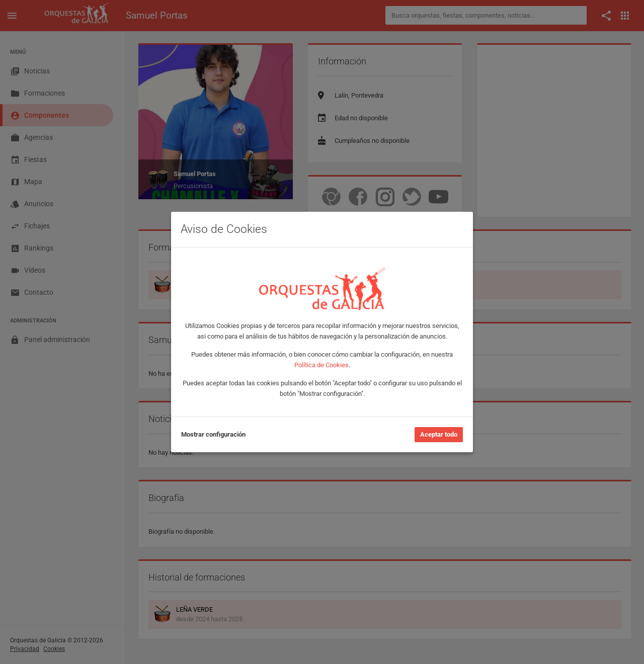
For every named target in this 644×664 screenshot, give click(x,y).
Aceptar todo (439, 434)
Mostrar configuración (213, 434)
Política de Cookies (321, 365)
